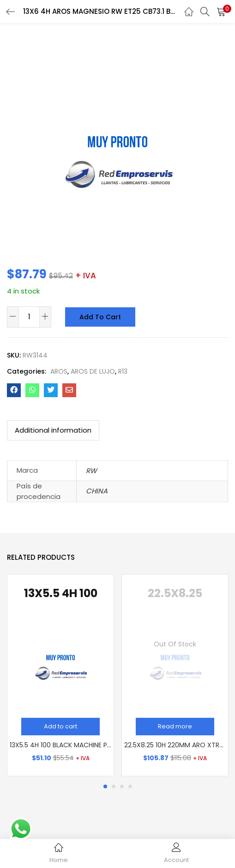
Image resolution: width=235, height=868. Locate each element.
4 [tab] (130, 786)
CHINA (97, 491)
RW (91, 471)
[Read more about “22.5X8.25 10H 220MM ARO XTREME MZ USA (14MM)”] (175, 727)
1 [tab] (105, 786)
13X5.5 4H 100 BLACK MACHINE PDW (60, 745)
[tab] (53, 430)
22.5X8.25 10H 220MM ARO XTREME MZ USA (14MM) (175, 745)
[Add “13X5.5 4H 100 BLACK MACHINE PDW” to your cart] (60, 727)
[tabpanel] (60, 675)
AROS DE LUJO (93, 371)
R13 (123, 371)
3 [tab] (122, 786)
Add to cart (99, 317)
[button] (221, 12)
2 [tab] (114, 786)
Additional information (53, 430)
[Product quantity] (29, 317)
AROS (59, 371)
